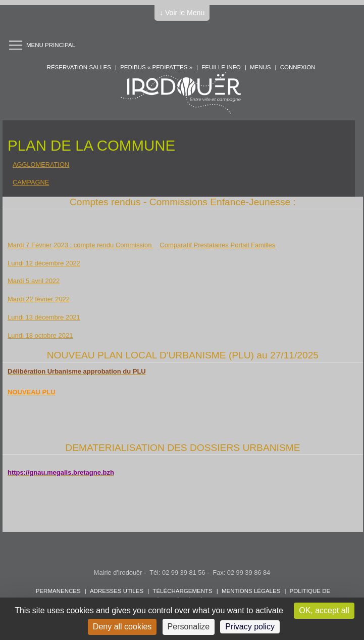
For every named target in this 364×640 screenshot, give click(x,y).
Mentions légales (251, 591)
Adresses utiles (117, 591)
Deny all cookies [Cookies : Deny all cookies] (122, 627)
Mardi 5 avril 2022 (34, 281)
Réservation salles (79, 67)
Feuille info (221, 67)
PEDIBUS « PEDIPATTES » (156, 67)
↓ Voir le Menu (182, 13)
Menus (261, 67)
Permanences (58, 591)
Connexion (298, 67)
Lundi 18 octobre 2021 (40, 335)
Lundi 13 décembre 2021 (44, 317)
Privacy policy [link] (250, 627)
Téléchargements (182, 591)
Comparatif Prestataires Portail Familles (217, 245)
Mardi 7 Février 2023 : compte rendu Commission (81, 245)
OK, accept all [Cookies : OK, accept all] (324, 610)
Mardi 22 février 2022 (39, 299)
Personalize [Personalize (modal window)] (189, 627)
